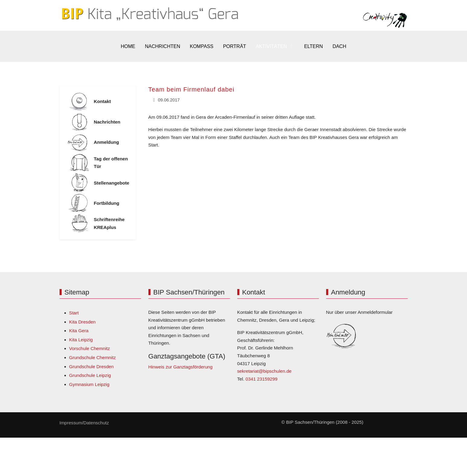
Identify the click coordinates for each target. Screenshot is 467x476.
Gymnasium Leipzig (89, 384)
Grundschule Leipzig (90, 375)
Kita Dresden (83, 322)
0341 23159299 (261, 379)
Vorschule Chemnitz (90, 348)
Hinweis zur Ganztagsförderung (181, 367)
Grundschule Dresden (92, 367)
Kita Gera (79, 331)
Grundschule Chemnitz (92, 357)
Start (74, 313)
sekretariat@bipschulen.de (264, 371)
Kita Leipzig (81, 340)
